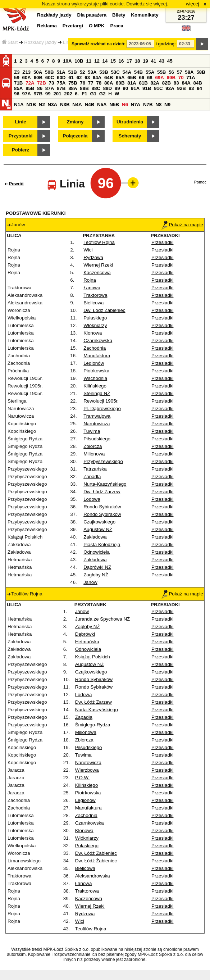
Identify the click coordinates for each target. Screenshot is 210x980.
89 (117, 88)
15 (113, 61)
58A (189, 72)
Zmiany (75, 122)
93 (191, 88)
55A (150, 72)
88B (84, 88)
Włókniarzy (95, 325)
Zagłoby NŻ (96, 575)
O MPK (97, 26)
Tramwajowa (97, 416)
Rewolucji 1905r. (101, 401)
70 (181, 78)
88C (96, 88)
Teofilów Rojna (99, 242)
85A (18, 88)
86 (40, 88)
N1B (31, 105)
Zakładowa (95, 537)
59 (17, 78)
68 (150, 78)
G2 (102, 94)
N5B (114, 105)
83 (176, 83)
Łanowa (92, 288)
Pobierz (20, 150)
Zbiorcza (93, 446)
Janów (90, 582)
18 (138, 61)
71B (18, 83)
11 (89, 61)
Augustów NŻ (98, 529)
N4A (77, 105)
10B (79, 61)
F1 (85, 94)
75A (61, 83)
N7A (136, 105)
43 (162, 61)
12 (97, 61)
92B (181, 88)
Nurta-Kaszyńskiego (105, 484)
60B (38, 78)
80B (120, 83)
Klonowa (93, 333)
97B (38, 94)
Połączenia (75, 136)
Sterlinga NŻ (97, 393)
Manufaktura (97, 356)
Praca (117, 26)
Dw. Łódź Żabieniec (104, 310)
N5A (102, 105)
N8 (158, 105)
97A (27, 94)
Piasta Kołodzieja (102, 545)
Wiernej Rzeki (98, 265)
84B (198, 83)
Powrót (16, 184)
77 (91, 83)
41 (154, 61)
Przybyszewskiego (103, 461)
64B (109, 78)
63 (87, 78)
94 (199, 88)
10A (67, 61)
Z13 (26, 72)
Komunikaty (145, 15)
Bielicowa (93, 303)
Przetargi (73, 26)
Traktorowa (95, 295)
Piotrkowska (96, 371)
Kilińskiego (95, 386)
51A (61, 72)
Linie (20, 122)
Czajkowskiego (99, 522)
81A (132, 83)
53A (92, 72)
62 (79, 78)
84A (186, 83)
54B (138, 72)
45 (170, 61)
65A (120, 78)
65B (132, 78)
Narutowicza (97, 424)
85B (30, 88)
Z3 (17, 72)
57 (180, 72)
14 (105, 61)
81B (143, 83)
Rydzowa (93, 257)
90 (125, 88)
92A (170, 88)
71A (191, 78)
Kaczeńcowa (97, 273)
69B (171, 78)
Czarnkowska (98, 341)
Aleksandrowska (93, 876)
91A (135, 88)
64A (97, 78)
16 (121, 61)
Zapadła (92, 477)
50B (49, 72)
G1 (93, 94)
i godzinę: (166, 44)
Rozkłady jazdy (40, 42)
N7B (148, 105)
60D (61, 78)
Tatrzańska (95, 469)
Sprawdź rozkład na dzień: (99, 44)
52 (83, 72)
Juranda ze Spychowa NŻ (103, 619)
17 (129, 61)
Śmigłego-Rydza (93, 725)
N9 (167, 105)
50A (38, 72)
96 (17, 94)
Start (10, 42)
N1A (19, 105)
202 (68, 94)
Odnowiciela (97, 552)
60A (27, 78)
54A (127, 72)
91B (147, 88)
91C (158, 88)
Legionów (94, 363)
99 (48, 94)
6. (77, 94)
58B (201, 72)
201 (57, 94)
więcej (193, 4)
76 (83, 83)
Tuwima (92, 431)
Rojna (90, 280)
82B (166, 83)
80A (109, 83)
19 (145, 61)
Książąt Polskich (93, 657)
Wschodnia (95, 378)
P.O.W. (83, 778)
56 (171, 72)
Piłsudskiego (97, 439)
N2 (42, 105)
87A (50, 88)
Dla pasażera (92, 15)
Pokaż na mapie (182, 225)
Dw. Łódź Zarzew (102, 492)
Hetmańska (87, 642)
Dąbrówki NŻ (97, 567)
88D (108, 88)
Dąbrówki (85, 634)
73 (51, 83)
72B (41, 83)
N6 (125, 105)
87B (61, 88)
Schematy (130, 136)
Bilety (119, 15)
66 (141, 78)
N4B (90, 105)
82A (155, 83)
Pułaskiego (95, 318)
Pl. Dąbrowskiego (102, 409)
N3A (53, 105)
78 (99, 83)
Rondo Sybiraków (102, 507)
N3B (65, 105)
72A (30, 83)
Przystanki (21, 136)
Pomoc (200, 182)
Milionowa (94, 454)
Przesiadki (162, 242)
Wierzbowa (87, 770)
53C (115, 72)
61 (71, 78)
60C (50, 78)
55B (161, 72)
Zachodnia (95, 348)
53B (104, 72)
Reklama (47, 26)
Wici (88, 250)
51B (72, 72)
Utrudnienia (130, 122)
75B (73, 83)
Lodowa (92, 499)
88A (73, 88)
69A (159, 78)
